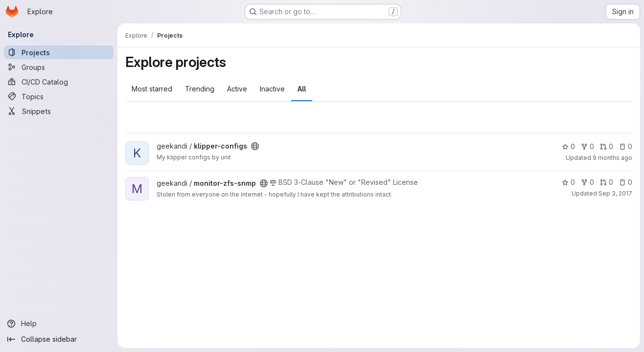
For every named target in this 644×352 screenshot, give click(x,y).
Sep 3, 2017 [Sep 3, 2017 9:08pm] (615, 193)
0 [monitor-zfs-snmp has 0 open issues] (626, 182)
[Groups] (59, 67)
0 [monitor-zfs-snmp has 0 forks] (587, 182)
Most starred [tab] (152, 89)
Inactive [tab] (272, 89)
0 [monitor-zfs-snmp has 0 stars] (568, 182)
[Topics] (59, 96)
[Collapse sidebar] (59, 339)
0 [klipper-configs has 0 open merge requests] (607, 146)
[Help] (59, 324)
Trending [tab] (200, 89)
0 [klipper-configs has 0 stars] (568, 146)
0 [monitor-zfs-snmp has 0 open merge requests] (607, 182)
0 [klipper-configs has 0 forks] (587, 146)
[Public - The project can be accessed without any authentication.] (255, 146)
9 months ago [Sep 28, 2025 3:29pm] (612, 158)
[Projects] (59, 52)
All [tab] (302, 89)
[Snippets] (59, 111)
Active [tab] (237, 89)
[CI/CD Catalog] (59, 82)
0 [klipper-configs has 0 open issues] (626, 146)
